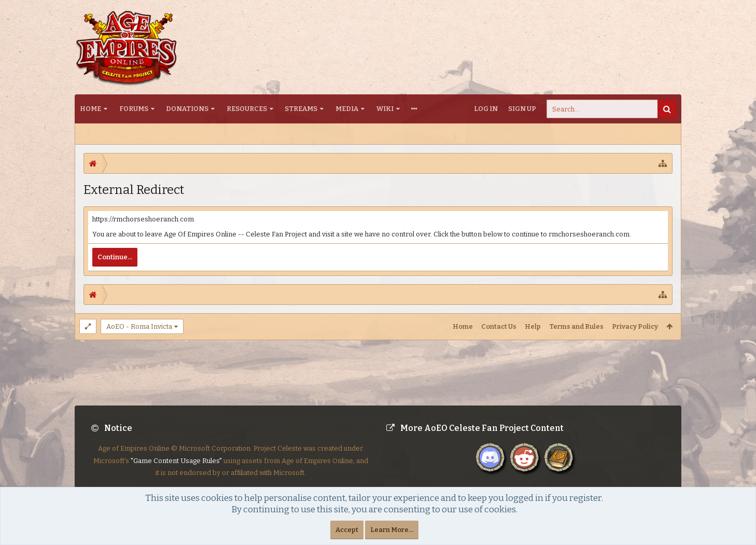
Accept (347, 530)
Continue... (115, 257)
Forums (134, 109)
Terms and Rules (576, 326)
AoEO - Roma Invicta (139, 326)
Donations (187, 109)
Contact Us (499, 326)
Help (533, 326)
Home (90, 109)
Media (347, 109)
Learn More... (392, 530)
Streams (301, 109)
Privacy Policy (635, 326)
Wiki (385, 109)
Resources (247, 109)
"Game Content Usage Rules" (176, 469)
